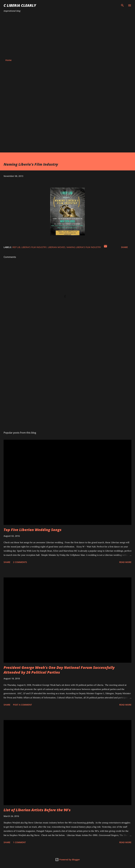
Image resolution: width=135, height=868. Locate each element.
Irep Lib (16, 247)
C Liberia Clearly (20, 5)
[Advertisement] (67, 36)
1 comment (19, 842)
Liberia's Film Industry (34, 247)
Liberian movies (57, 247)
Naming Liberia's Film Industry (84, 247)
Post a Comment (22, 705)
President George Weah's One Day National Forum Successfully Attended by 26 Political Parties (59, 670)
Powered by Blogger (67, 860)
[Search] (122, 5)
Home (8, 60)
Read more (125, 562)
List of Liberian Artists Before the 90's (37, 810)
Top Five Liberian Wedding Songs (33, 530)
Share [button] (124, 247)
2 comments (20, 562)
